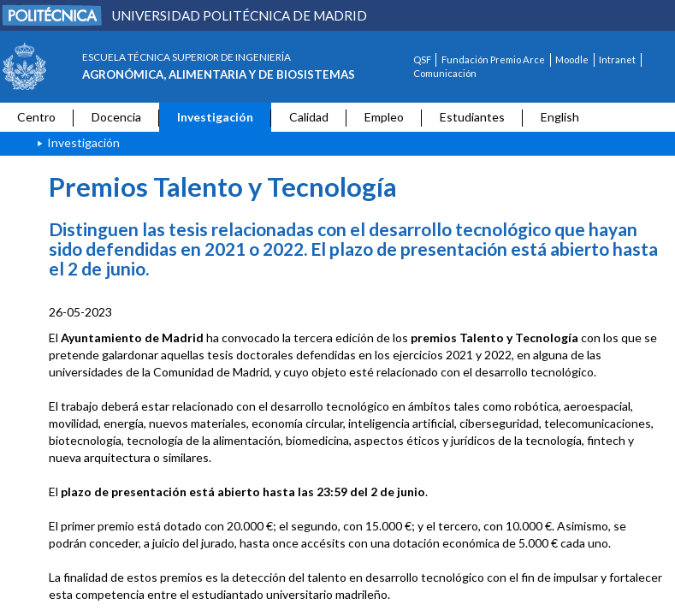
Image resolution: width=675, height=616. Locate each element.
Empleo (384, 117)
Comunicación (445, 73)
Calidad (309, 117)
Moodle (572, 59)
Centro (36, 117)
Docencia (116, 117)
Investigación (215, 117)
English (560, 117)
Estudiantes (472, 117)
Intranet (617, 59)
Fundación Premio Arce (493, 59)
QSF (422, 59)
